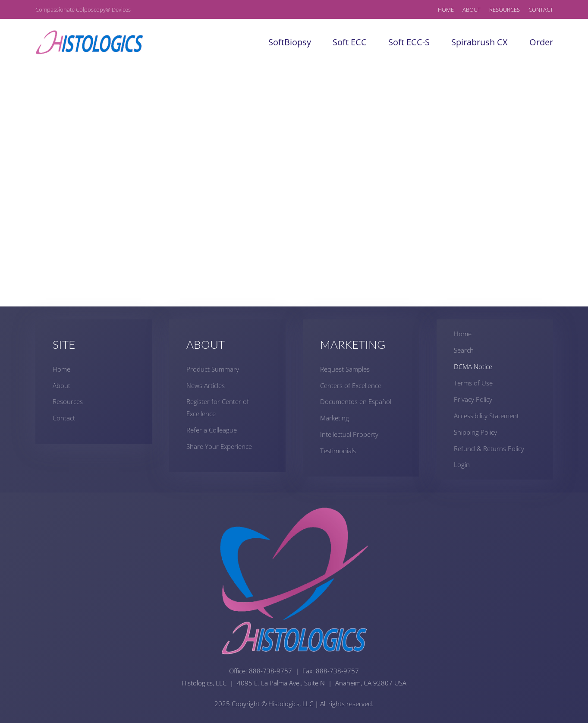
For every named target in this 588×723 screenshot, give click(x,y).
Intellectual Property (349, 434)
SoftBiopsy (290, 42)
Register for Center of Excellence (218, 407)
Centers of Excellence (351, 385)
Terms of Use (473, 383)
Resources (505, 9)
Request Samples (345, 369)
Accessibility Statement (486, 416)
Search (464, 350)
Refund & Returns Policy (489, 448)
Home (446, 9)
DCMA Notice (473, 366)
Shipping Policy (475, 432)
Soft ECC (350, 42)
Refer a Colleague (212, 430)
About (472, 9)
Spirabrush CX (480, 42)
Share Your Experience (219, 446)
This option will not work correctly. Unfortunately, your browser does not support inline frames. (294, 186)
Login (462, 464)
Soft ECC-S (409, 42)
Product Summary (213, 369)
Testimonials (338, 451)
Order (541, 42)
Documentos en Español (356, 401)
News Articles (206, 385)
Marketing (335, 418)
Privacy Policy (473, 399)
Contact (541, 9)
